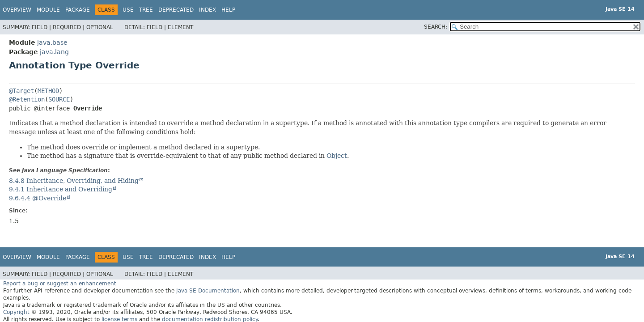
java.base (52, 42)
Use (128, 10)
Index (208, 10)
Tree (146, 10)
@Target (21, 91)
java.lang (54, 52)
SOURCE (59, 99)
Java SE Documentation (208, 291)
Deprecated (176, 10)
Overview (17, 10)
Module (48, 10)
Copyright (16, 312)
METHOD (48, 91)
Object (337, 156)
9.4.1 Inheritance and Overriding (61, 189)
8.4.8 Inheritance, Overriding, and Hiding (74, 181)
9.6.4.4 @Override (38, 198)
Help (228, 10)
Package (78, 10)
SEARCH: (436, 27)
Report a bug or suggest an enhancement (60, 284)
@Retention (27, 99)
